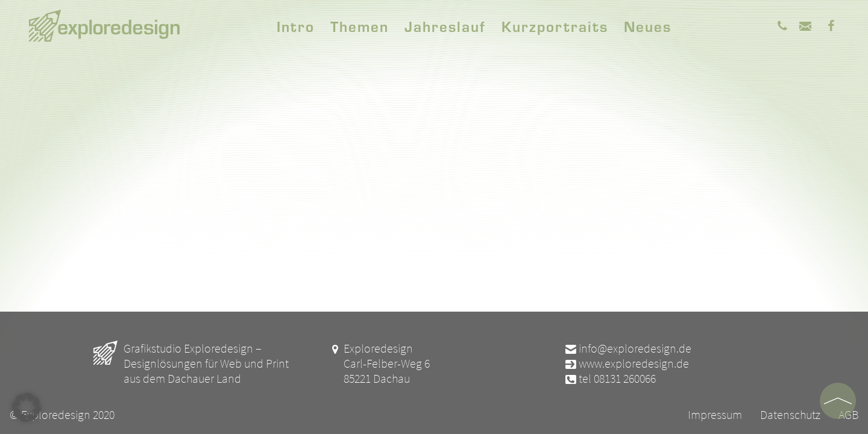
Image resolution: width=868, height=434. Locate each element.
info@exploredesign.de (627, 348)
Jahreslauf (445, 26)
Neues (648, 26)
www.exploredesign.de (626, 363)
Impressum (715, 414)
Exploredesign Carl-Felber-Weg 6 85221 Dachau (379, 363)
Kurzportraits (555, 26)
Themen (360, 26)
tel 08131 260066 (610, 378)
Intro (296, 26)
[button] (27, 407)
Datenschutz (790, 414)
